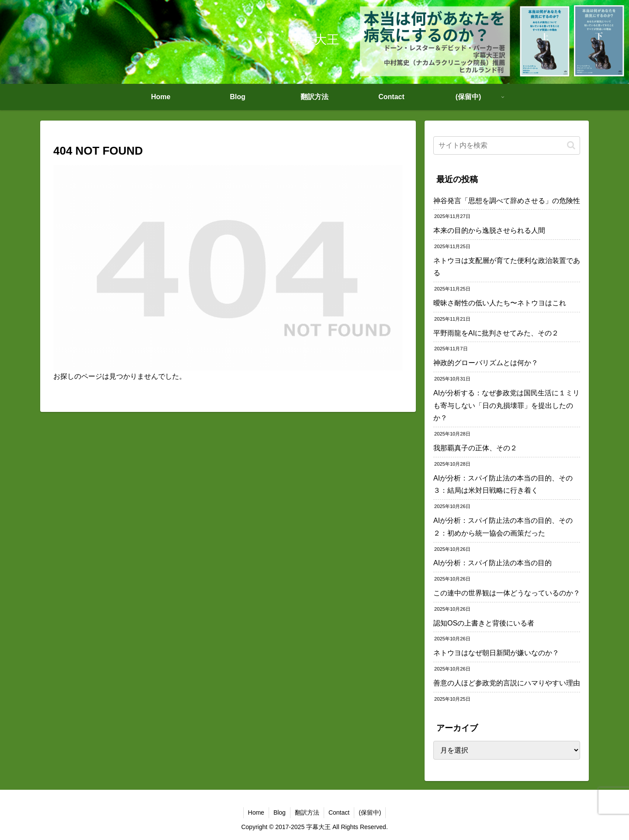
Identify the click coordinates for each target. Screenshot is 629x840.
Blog (280, 812)
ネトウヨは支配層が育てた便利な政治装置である (507, 267)
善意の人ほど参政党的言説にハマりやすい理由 (507, 683)
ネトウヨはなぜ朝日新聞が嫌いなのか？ (496, 653)
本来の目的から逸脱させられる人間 (489, 230)
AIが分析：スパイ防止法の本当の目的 (492, 563)
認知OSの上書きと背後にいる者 (484, 623)
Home (256, 812)
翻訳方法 (307, 812)
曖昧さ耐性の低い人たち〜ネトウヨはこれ (500, 303)
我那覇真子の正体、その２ (475, 448)
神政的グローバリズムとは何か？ (486, 363)
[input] (507, 145)
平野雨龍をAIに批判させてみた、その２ (496, 333)
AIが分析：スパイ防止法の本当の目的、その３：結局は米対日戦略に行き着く (503, 484)
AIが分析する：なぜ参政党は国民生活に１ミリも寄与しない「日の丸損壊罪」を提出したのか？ (506, 406)
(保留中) (370, 812)
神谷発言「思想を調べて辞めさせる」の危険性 (507, 201)
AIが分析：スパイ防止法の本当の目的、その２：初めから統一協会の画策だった (503, 527)
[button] (571, 145)
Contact (339, 812)
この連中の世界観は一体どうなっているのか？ (507, 593)
